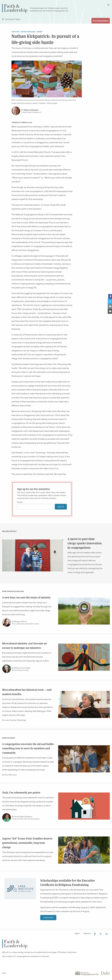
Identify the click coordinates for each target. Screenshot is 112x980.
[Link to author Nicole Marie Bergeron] (7, 818)
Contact (87, 934)
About (77, 934)
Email (20, 502)
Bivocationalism (28, 32)
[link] (33, 555)
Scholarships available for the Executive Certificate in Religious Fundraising (68, 882)
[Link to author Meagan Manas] (7, 622)
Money (40, 32)
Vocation (15, 32)
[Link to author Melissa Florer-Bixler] (7, 669)
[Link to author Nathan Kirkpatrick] (16, 111)
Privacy (4, 973)
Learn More (48, 918)
